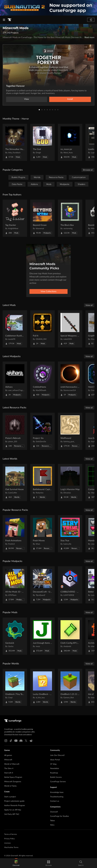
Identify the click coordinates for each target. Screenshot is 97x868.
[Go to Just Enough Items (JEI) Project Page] (42, 636)
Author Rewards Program (15, 806)
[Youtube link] (16, 741)
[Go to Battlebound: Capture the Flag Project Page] (42, 482)
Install (70, 99)
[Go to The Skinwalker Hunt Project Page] (15, 142)
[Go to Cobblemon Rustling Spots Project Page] (15, 329)
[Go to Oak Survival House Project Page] (15, 482)
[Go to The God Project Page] (42, 142)
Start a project (10, 797)
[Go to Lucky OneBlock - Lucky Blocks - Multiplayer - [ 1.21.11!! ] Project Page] (42, 687)
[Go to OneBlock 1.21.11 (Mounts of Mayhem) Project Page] (70, 687)
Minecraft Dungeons (13, 782)
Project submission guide (14, 801)
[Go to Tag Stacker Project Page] (15, 218)
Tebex (52, 821)
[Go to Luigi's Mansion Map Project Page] (70, 482)
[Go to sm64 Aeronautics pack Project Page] (70, 380)
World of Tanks (10, 786)
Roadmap (54, 773)
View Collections (49, 291)
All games (8, 755)
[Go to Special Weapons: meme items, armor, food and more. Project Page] (70, 329)
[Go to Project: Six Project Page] (42, 431)
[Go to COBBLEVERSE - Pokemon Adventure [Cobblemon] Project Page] (70, 585)
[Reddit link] (31, 741)
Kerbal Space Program (13, 777)
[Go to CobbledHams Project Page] (42, 380)
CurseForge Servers (58, 782)
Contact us (55, 801)
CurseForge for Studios (60, 816)
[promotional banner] (49, 8)
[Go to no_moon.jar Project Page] (70, 142)
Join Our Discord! (57, 755)
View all (89, 305)
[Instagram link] (6, 741)
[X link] (26, 741)
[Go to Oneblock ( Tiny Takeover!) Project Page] (15, 687)
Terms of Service (11, 834)
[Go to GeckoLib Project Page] (15, 636)
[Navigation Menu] (4, 20)
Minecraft (8, 760)
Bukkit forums (56, 777)
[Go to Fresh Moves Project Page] (42, 534)
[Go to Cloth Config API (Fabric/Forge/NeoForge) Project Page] (70, 636)
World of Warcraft (12, 764)
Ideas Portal (55, 760)
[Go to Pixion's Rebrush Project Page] (15, 431)
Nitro (52, 825)
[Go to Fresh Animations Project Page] (15, 534)
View (27, 99)
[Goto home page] (10, 20)
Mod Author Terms (11, 848)
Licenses (7, 843)
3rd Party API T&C (12, 814)
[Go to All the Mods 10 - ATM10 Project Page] (15, 585)
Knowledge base (57, 792)
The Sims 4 (9, 769)
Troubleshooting (57, 797)
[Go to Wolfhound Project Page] (70, 431)
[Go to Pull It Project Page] (42, 329)
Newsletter (55, 769)
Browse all (88, 170)
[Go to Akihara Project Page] (15, 380)
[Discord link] (21, 741)
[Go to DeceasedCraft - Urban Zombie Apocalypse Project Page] (42, 585)
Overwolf (54, 812)
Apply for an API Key (13, 810)
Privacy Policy (9, 839)
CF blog (53, 764)
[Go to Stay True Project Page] (70, 534)
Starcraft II (9, 773)
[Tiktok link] (11, 741)
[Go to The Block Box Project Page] (70, 218)
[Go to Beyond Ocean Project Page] (42, 218)
